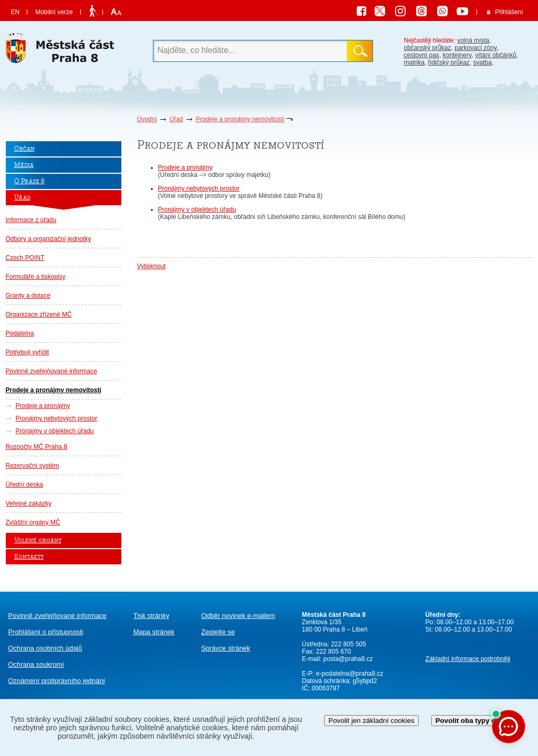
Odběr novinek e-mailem (238, 616)
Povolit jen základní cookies (371, 721)
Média (24, 165)
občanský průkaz (428, 48)
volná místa (473, 40)
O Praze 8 (29, 181)
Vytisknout (152, 266)
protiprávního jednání (57, 681)
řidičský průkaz (449, 62)
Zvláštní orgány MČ (33, 522)
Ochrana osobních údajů (45, 648)
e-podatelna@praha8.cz (349, 674)
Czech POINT (25, 258)
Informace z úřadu (31, 220)
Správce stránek (226, 648)
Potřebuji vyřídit (28, 352)
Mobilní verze (54, 12)
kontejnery (457, 55)
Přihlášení (509, 12)
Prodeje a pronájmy (43, 406)
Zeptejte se (218, 632)
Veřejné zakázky (29, 503)
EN (15, 12)
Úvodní (147, 119)
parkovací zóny (476, 48)
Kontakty (29, 557)
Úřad (177, 119)
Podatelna (20, 333)
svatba (483, 62)
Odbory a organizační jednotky (49, 239)
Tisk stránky (151, 616)
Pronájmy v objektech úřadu (55, 431)
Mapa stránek (154, 632)
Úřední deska (24, 485)
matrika (414, 62)
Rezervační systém (33, 466)
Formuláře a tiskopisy (36, 277)
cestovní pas (422, 55)
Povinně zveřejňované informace (51, 371)
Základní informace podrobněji (468, 659)
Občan (24, 149)
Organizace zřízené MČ (39, 314)
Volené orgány (38, 540)
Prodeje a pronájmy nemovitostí (240, 119)
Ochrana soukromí (36, 664)
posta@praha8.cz (348, 659)
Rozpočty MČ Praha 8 (37, 447)
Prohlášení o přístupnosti (46, 632)
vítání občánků (496, 55)
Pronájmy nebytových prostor (56, 418)
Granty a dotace (28, 296)
